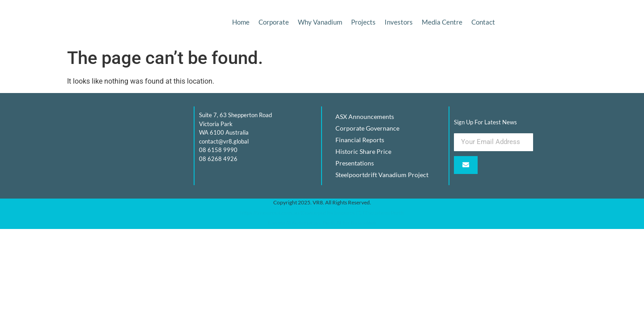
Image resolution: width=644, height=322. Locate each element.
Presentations (355, 163)
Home (241, 22)
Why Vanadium (320, 22)
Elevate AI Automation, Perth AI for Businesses (322, 222)
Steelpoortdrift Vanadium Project (382, 175)
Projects (363, 22)
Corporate (274, 22)
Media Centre (442, 22)
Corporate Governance (367, 128)
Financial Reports (360, 140)
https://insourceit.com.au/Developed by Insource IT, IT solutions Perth (322, 213)
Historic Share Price (363, 151)
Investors (399, 22)
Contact (483, 22)
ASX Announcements (365, 117)
